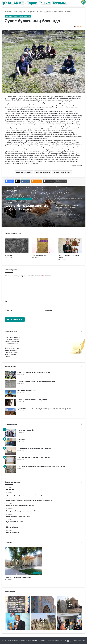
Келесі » (7, 357)
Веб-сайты (49, 310)
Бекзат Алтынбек (24, 172)
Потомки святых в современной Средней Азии (34, 448)
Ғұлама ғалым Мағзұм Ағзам (18, 578)
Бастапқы (9, 12)
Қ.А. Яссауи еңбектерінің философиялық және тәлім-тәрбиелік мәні (42, 467)
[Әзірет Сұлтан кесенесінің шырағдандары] (10, 402)
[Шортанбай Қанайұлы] (43, 246)
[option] (43, 207)
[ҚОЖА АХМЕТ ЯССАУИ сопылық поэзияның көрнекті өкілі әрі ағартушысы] (10, 412)
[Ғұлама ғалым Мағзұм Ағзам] (23, 561)
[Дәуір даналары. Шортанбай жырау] (70, 246)
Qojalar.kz (36, 640)
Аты (7, 301)
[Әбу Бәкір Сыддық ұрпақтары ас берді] (70, 604)
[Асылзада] (10, 442)
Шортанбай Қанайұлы (39, 255)
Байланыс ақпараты (79, 640)
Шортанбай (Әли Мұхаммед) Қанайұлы (40, 12)
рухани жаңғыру (43, 172)
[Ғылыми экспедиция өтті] (10, 393)
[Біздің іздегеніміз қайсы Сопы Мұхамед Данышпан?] (10, 384)
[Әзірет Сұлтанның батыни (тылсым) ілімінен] (10, 375)
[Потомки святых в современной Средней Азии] (10, 451)
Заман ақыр (9, 255)
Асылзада (21, 439)
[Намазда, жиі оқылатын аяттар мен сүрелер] (10, 460)
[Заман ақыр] (17, 246)
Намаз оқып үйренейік (26, 430)
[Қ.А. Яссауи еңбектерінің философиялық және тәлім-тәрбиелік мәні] (10, 469)
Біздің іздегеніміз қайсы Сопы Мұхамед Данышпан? (37, 381)
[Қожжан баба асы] (17, 604)
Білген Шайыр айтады (20, 12)
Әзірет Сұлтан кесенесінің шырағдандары (33, 400)
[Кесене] (43, 604)
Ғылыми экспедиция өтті (27, 391)
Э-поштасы (9, 310)
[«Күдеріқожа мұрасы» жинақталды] (70, 621)
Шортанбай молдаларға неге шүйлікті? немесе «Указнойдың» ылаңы (27, 208)
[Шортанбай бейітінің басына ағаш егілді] (43, 621)
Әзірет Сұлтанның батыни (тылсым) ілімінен (34, 372)
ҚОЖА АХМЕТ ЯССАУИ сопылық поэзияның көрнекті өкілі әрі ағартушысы (44, 409)
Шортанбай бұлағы (63, 172)
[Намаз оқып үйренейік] (10, 433)
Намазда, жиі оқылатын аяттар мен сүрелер (34, 457)
